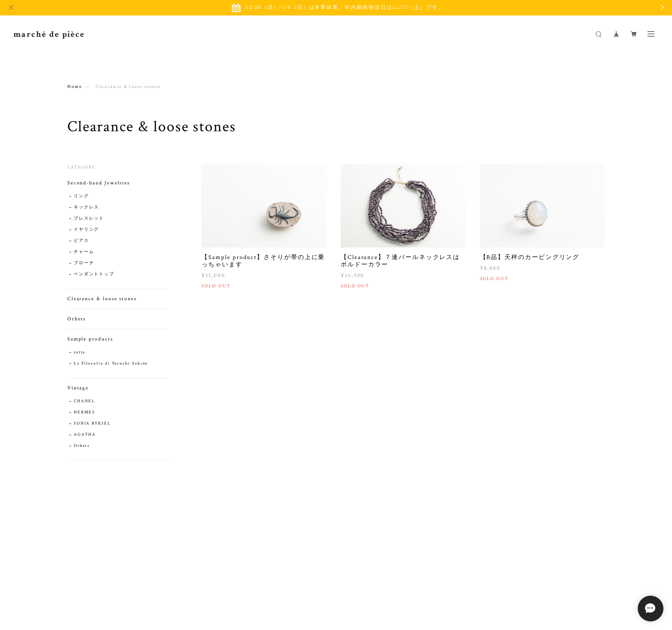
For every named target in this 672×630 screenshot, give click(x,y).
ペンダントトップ (94, 274)
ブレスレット (89, 219)
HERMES (85, 412)
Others (77, 319)
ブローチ (84, 263)
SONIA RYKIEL (92, 424)
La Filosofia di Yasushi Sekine (111, 363)
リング (81, 196)
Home (75, 87)
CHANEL (85, 401)
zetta (80, 352)
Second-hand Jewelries (99, 183)
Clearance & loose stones (102, 299)
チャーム (84, 252)
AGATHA (85, 435)
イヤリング (87, 230)
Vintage (78, 388)
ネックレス (87, 207)
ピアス (81, 241)
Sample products (90, 339)
